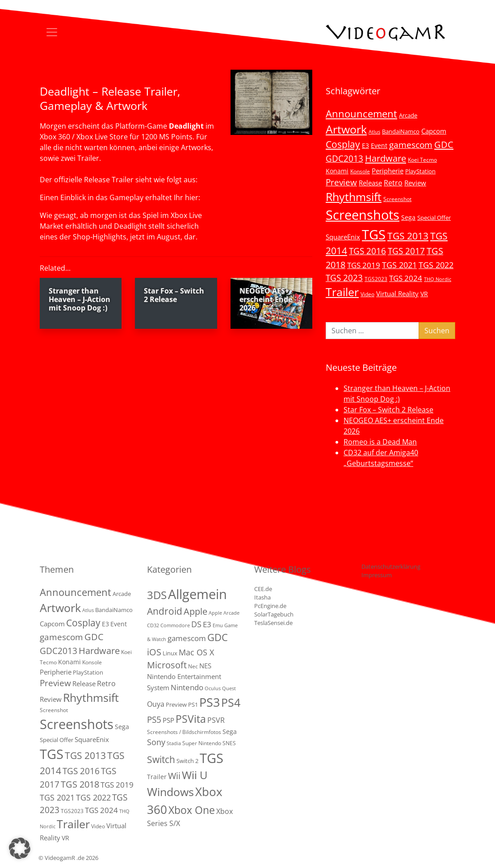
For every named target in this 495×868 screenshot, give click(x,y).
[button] (20, 848)
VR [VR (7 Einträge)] (424, 294)
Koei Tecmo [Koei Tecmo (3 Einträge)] (422, 159)
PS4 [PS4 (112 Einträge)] (231, 702)
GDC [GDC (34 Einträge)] (444, 144)
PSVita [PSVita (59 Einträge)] (191, 719)
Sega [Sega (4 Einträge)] (230, 732)
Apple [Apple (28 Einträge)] (195, 611)
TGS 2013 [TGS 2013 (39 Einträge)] (408, 236)
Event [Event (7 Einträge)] (379, 145)
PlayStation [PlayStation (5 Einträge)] (420, 171)
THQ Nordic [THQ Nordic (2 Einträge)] (438, 279)
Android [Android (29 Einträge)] (165, 611)
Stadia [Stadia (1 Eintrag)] (174, 743)
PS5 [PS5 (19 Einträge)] (154, 720)
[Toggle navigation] (52, 32)
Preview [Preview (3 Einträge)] (176, 704)
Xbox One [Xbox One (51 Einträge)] (192, 810)
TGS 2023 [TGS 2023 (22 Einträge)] (344, 278)
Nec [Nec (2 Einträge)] (193, 666)
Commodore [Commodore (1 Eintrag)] (175, 625)
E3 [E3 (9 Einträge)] (207, 624)
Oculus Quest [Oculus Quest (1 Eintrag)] (220, 688)
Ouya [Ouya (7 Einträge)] (156, 704)
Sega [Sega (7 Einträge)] (408, 217)
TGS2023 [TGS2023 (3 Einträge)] (376, 279)
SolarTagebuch (274, 614)
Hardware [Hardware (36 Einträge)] (386, 158)
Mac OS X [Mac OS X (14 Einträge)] (196, 652)
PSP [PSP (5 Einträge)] (168, 720)
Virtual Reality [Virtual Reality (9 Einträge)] (397, 294)
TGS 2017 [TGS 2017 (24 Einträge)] (406, 251)
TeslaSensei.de (273, 623)
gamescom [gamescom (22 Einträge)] (411, 145)
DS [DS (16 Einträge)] (196, 624)
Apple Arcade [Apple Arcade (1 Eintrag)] (224, 613)
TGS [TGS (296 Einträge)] (374, 234)
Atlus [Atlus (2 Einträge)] (374, 132)
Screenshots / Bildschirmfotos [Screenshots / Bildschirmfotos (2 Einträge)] (184, 732)
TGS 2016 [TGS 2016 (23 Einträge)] (367, 251)
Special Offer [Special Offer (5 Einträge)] (434, 218)
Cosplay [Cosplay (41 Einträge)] (343, 144)
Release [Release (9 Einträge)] (370, 183)
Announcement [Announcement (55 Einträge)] (361, 113)
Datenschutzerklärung (391, 566)
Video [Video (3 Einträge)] (367, 294)
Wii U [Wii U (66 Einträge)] (195, 775)
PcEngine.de (270, 606)
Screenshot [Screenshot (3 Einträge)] (397, 199)
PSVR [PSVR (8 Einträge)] (216, 720)
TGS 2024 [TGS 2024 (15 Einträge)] (406, 278)
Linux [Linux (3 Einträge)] (170, 653)
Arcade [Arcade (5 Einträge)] (408, 115)
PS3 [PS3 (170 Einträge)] (210, 702)
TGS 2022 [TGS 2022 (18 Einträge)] (436, 265)
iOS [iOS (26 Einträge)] (154, 652)
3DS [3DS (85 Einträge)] (157, 595)
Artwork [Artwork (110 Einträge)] (346, 129)
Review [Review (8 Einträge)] (415, 183)
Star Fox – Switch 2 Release (388, 410)
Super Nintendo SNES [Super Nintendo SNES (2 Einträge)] (209, 743)
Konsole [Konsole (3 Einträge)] (360, 171)
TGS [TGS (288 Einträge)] (212, 758)
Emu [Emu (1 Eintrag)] (218, 625)
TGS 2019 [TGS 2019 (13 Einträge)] (364, 265)
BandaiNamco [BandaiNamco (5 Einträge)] (401, 131)
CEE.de (263, 589)
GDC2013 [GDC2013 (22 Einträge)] (344, 158)
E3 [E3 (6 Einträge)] (365, 145)
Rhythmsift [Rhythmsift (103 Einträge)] (354, 197)
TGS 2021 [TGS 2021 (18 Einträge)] (399, 265)
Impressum (377, 575)
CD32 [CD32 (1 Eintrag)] (153, 625)
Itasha (262, 597)
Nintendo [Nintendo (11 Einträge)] (187, 687)
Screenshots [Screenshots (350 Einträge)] (363, 215)
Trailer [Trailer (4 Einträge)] (157, 777)
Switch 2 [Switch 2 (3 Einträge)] (187, 761)
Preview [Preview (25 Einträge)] (341, 182)
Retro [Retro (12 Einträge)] (393, 183)
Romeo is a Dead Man (380, 442)
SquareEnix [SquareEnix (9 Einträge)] (343, 237)
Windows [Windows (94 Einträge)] (170, 792)
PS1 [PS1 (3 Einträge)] (193, 704)
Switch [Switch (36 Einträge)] (161, 759)
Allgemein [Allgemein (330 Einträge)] (197, 594)
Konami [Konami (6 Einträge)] (337, 171)
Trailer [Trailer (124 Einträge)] (342, 292)
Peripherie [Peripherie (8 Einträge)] (388, 171)
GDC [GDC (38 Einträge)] (218, 637)
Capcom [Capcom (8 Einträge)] (434, 131)
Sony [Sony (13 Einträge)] (156, 742)
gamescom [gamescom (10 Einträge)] (187, 638)
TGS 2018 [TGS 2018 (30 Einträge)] (80, 784)
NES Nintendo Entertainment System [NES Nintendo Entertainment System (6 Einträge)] (184, 677)
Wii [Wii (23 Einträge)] (174, 776)
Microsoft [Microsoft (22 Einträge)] (167, 665)
